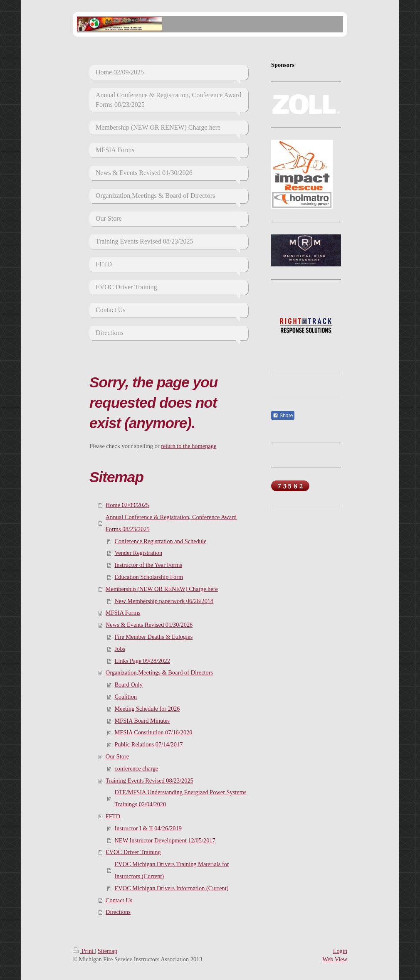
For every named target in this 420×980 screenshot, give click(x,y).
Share (283, 416)
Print (84, 951)
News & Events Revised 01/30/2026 (149, 625)
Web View (335, 959)
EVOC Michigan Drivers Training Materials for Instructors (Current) (172, 870)
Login (340, 951)
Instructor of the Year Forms (148, 565)
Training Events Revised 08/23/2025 (149, 781)
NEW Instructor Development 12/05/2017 (165, 840)
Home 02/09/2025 (127, 505)
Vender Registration (138, 553)
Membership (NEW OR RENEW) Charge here (162, 589)
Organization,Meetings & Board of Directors (159, 672)
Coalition (126, 697)
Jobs (120, 649)
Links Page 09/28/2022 (142, 661)
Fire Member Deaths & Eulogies (153, 637)
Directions (118, 912)
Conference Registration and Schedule (160, 541)
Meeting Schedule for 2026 (147, 709)
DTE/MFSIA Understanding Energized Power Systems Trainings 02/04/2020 (180, 798)
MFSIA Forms (123, 613)
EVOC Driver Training (133, 852)
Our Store (117, 756)
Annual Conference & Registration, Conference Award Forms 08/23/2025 (171, 523)
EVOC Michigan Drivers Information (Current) (171, 888)
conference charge (136, 768)
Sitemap (107, 951)
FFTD (113, 816)
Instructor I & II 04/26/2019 (148, 828)
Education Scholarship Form (149, 577)
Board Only (128, 685)
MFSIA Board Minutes (142, 721)
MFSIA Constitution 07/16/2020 (153, 732)
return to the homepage (189, 446)
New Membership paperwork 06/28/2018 (164, 601)
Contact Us (119, 900)
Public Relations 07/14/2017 (148, 744)
